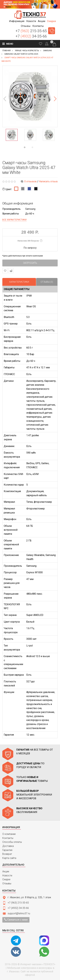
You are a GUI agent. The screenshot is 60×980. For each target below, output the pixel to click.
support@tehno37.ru (19, 913)
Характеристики (19, 282)
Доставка (8, 846)
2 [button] (39, 147)
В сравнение (11, 271)
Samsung (30, 209)
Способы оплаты (12, 842)
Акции (6, 871)
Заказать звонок (52, 31)
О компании (9, 834)
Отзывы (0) (47, 282)
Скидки (6, 879)
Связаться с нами (16, 920)
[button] (17, 21)
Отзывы (7, 883)
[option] (30, 96)
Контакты (8, 838)
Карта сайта (9, 858)
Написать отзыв (48, 181)
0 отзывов (30, 181)
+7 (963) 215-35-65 (18, 903)
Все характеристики (14, 220)
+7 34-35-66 (31, 36)
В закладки (5, 271)
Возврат (7, 854)
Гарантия (7, 850)
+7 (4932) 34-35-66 (18, 908)
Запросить (30, 263)
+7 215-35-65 (31, 31)
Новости (7, 876)
